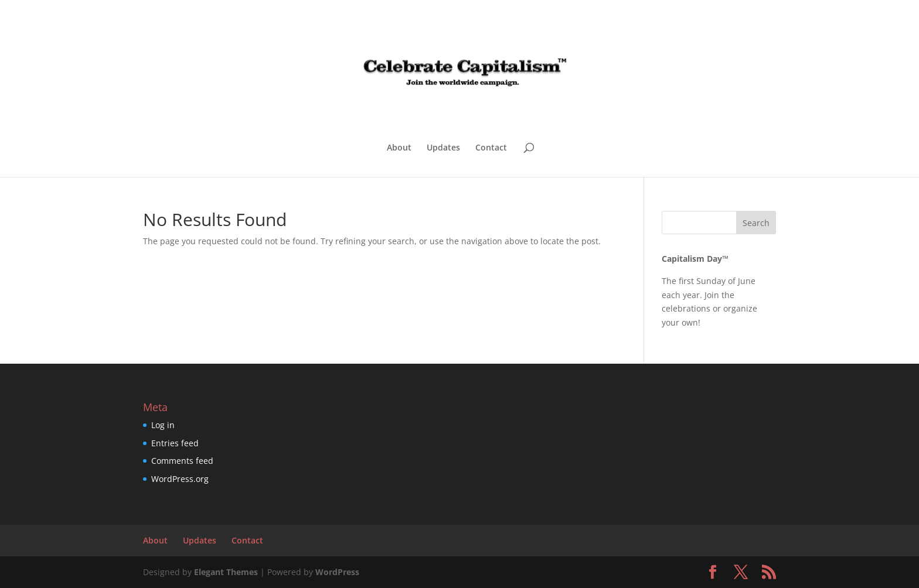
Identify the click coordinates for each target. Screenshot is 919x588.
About (399, 148)
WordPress (337, 572)
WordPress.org (180, 479)
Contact (491, 148)
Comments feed (182, 461)
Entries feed (175, 443)
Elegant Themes (226, 572)
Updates (443, 148)
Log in (163, 425)
